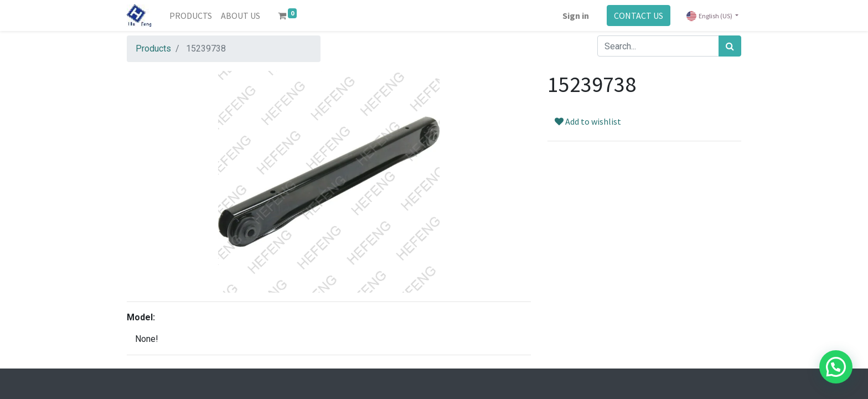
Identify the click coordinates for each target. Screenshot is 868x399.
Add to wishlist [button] (588, 121)
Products (153, 48)
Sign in (576, 16)
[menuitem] (191, 16)
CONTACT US (639, 16)
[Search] (730, 46)
